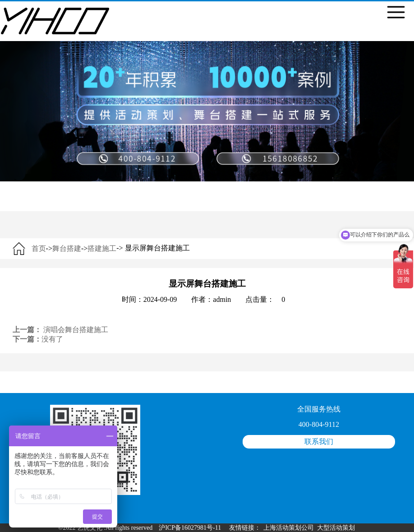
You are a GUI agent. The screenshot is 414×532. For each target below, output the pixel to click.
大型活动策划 (336, 528)
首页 (39, 248)
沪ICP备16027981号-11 (190, 528)
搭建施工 (102, 248)
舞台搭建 (67, 248)
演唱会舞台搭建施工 (76, 330)
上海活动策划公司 (289, 528)
